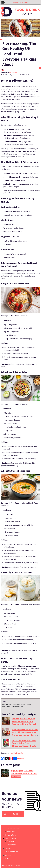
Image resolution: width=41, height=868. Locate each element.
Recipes (7, 859)
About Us (4, 865)
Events (7, 848)
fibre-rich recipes (26, 704)
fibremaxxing (6, 704)
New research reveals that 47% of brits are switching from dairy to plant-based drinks (25, 734)
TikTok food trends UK (17, 706)
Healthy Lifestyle (16, 753)
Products (10, 841)
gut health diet (6, 706)
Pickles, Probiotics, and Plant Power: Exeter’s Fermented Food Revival (24, 721)
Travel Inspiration (16, 776)
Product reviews (10, 838)
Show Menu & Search (20, 2)
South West (11, 831)
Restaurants (12, 845)
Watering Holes (10, 855)
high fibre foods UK (15, 704)
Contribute (11, 814)
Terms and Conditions (14, 865)
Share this (19, 759)
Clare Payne (13, 73)
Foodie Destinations (12, 829)
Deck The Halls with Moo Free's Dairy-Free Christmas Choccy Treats (24, 743)
